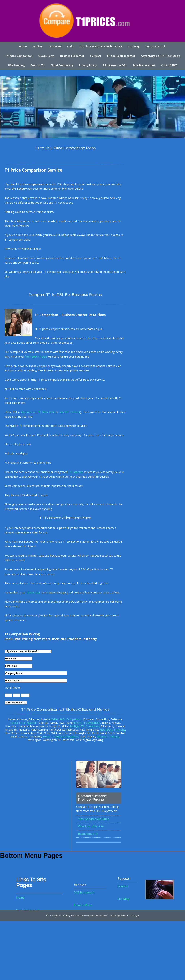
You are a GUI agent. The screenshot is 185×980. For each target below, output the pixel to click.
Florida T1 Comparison (24, 723)
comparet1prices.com (96, 916)
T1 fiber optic (47, 412)
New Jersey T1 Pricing (112, 730)
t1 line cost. (34, 592)
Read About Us (88, 834)
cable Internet (28, 412)
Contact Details (156, 46)
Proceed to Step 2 (16, 703)
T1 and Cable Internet (121, 56)
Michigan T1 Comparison (85, 726)
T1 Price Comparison (19, 56)
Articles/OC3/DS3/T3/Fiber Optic (101, 46)
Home (23, 46)
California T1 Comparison (66, 719)
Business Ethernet (72, 56)
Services (38, 46)
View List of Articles (91, 827)
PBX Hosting (16, 65)
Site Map (134, 46)
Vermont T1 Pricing (108, 736)
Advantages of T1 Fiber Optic (161, 56)
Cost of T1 (37, 65)
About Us (55, 46)
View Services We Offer (93, 819)
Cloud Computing (62, 65)
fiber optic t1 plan (36, 357)
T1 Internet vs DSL (115, 65)
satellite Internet (70, 412)
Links (71, 46)
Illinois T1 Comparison (87, 723)
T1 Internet (76, 472)
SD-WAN (95, 56)
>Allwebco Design (130, 916)
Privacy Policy (88, 65)
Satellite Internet (144, 65)
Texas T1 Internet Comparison (61, 736)
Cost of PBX (169, 65)
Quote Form (46, 56)
